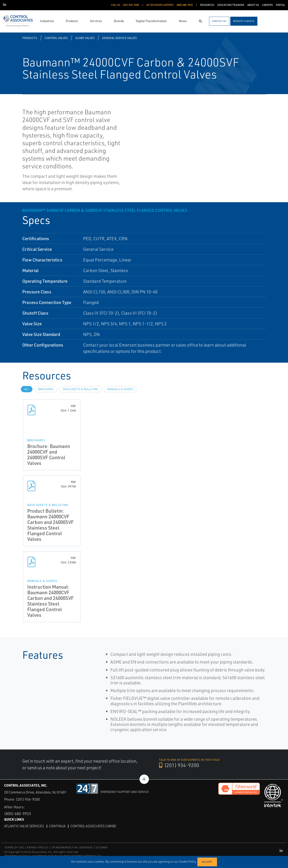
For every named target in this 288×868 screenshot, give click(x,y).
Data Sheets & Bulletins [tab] (80, 389)
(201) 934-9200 (179, 765)
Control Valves (56, 38)
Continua (57, 826)
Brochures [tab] (46, 389)
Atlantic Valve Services (24, 826)
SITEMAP (102, 847)
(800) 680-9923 (18, 814)
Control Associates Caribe (93, 826)
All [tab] (27, 389)
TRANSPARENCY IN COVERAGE (72, 847)
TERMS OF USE (14, 847)
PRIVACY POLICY (38, 847)
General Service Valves (119, 38)
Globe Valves (85, 38)
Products (30, 38)
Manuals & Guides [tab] (120, 389)
